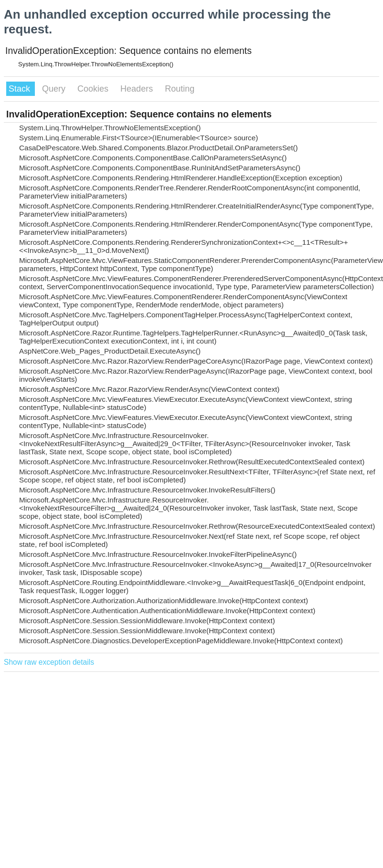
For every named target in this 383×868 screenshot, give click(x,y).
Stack (21, 89)
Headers (138, 89)
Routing (180, 89)
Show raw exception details (49, 662)
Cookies (94, 89)
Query (55, 89)
